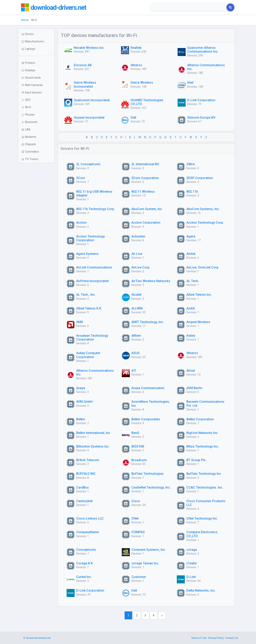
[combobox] (188, 7)
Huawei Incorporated (89, 118)
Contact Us (232, 638)
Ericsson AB (83, 65)
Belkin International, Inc (93, 433)
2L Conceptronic (88, 164)
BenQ (135, 433)
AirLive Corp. (141, 267)
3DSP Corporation (200, 178)
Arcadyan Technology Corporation (92, 338)
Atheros (136, 65)
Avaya (81, 388)
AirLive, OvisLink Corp (202, 267)
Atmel (191, 371)
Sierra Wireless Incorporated (85, 84)
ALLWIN (137, 308)
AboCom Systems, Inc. (203, 209)
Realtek (136, 48)
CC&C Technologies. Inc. (205, 487)
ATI (134, 371)
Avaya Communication (148, 388)
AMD (80, 322)
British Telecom (88, 460)
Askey (191, 336)
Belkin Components (146, 419)
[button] (36, 49)
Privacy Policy (216, 638)
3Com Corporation (145, 178)
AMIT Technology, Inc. (148, 322)
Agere (191, 236)
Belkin (81, 419)
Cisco (136, 501)
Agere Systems (87, 254)
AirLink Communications (94, 267)
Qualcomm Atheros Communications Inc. (203, 50)
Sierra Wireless (142, 83)
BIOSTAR (138, 446)
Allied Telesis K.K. (89, 308)
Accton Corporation (146, 223)
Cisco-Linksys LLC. (90, 518)
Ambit (191, 308)
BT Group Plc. (196, 460)
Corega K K (84, 563)
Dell (133, 118)
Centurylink (84, 501)
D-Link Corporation (201, 100)
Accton (81, 223)
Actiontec (138, 236)
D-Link (191, 577)
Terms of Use (199, 638)
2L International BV (145, 164)
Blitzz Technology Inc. (203, 446)
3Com (81, 178)
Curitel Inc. (84, 577)
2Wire (191, 164)
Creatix (192, 563)
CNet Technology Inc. (202, 518)
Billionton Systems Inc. (93, 446)
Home (25, 20)
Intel (190, 83)
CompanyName (87, 532)
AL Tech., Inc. (86, 295)
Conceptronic (86, 550)
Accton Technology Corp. (205, 223)
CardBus (82, 487)
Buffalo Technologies (147, 474)
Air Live (137, 254)
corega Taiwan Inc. (145, 563)
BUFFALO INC (86, 474)
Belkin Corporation (200, 419)
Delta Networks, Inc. (201, 590)
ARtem (136, 336)
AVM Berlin (194, 388)
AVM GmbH (84, 402)
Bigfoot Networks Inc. (202, 433)
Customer (139, 577)
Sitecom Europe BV (201, 118)
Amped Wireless (198, 322)
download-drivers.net (61, 7)
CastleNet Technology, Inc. (151, 487)
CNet (135, 518)
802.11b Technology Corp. (95, 209)
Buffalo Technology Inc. (204, 474)
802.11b (192, 192)
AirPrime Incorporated (92, 281)
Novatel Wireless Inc (89, 48)
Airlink (191, 254)
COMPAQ (138, 532)
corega (192, 550)
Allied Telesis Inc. (199, 295)
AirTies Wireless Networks (151, 281)
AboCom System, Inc (147, 209)
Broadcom (139, 460)
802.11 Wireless (143, 192)
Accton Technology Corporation (90, 238)
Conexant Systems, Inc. (149, 550)
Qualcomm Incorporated (92, 100)
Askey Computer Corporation (88, 355)
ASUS (135, 353)
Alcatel (136, 295)
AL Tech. (193, 281)
